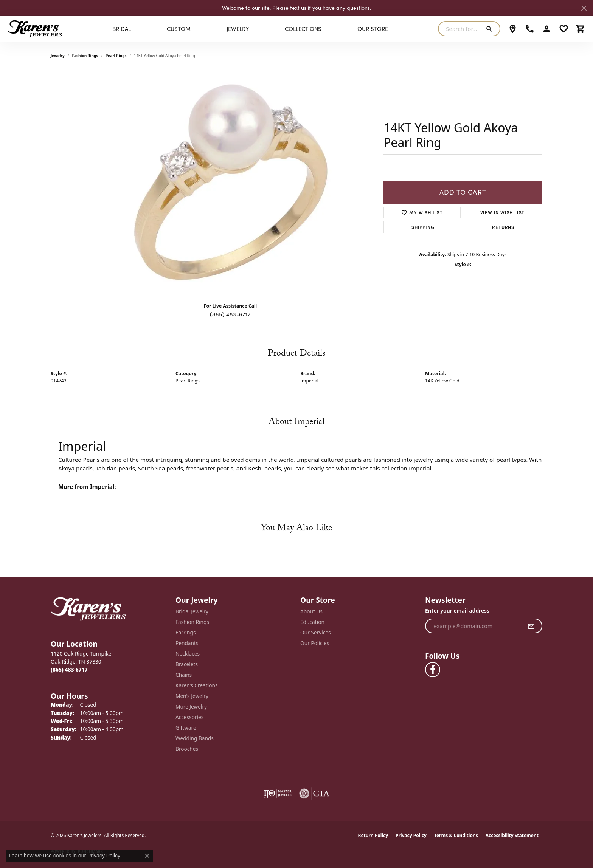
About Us (311, 611)
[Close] (584, 8)
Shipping (423, 227)
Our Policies (315, 643)
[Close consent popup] (147, 856)
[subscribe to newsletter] (531, 626)
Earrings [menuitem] (186, 632)
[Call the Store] (69, 669)
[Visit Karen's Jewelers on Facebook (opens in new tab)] (433, 670)
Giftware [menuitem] (186, 728)
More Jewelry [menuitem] (191, 706)
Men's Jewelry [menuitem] (192, 696)
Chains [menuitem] (184, 675)
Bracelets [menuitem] (187, 664)
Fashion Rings (85, 56)
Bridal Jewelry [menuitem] (192, 611)
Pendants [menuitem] (187, 643)
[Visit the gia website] (314, 794)
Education (312, 622)
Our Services (316, 632)
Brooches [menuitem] (187, 749)
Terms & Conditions (456, 835)
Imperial (309, 381)
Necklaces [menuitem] (188, 654)
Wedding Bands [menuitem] (195, 738)
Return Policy (373, 835)
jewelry (58, 56)
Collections (303, 29)
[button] (547, 29)
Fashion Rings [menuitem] (192, 622)
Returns (503, 227)
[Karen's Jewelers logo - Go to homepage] (35, 29)
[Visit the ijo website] (278, 794)
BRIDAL (122, 29)
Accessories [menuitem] (189, 717)
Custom (179, 29)
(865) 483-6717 (230, 314)
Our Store (373, 29)
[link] (513, 29)
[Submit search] (491, 29)
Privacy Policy (411, 835)
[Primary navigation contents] (250, 29)
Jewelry (238, 29)
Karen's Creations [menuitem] (196, 685)
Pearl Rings (116, 56)
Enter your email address (457, 610)
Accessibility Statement (512, 835)
